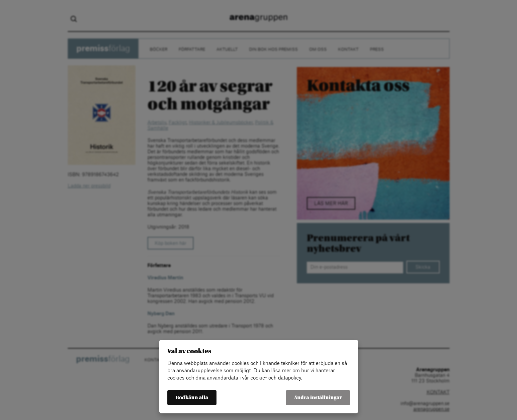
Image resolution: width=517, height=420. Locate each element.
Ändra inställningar (318, 398)
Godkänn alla (192, 398)
